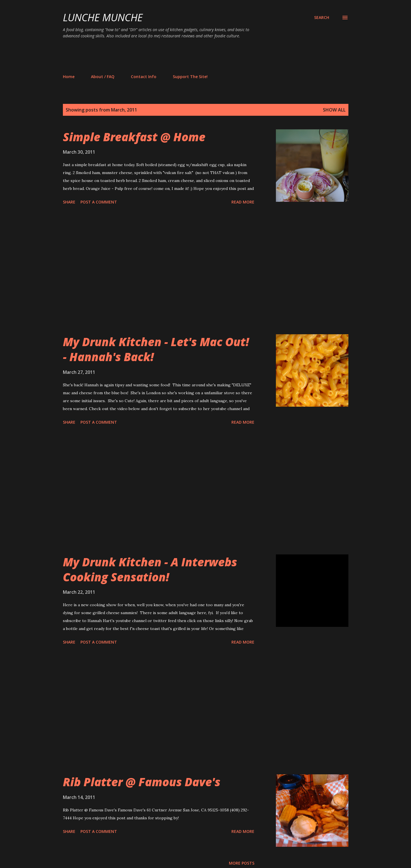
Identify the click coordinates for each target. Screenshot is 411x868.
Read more (243, 202)
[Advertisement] (166, 56)
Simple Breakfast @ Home (134, 137)
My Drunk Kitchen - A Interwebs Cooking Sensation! (150, 569)
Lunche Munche (103, 17)
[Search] (322, 18)
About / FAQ (103, 77)
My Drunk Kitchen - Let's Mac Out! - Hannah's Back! (156, 349)
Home (69, 77)
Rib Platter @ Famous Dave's (142, 782)
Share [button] (69, 202)
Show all (334, 110)
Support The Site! (190, 77)
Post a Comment (99, 202)
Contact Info (144, 77)
